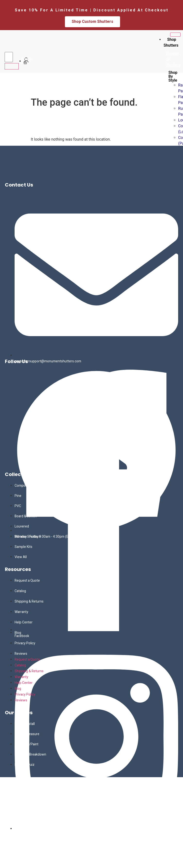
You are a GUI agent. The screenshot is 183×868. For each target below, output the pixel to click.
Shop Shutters (171, 43)
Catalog (20, 591)
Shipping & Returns (29, 601)
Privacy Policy (25, 643)
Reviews (21, 654)
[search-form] (9, 57)
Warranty (21, 612)
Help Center (24, 622)
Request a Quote (27, 581)
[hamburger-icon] (175, 35)
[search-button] (12, 66)
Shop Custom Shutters (92, 22)
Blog (18, 633)
